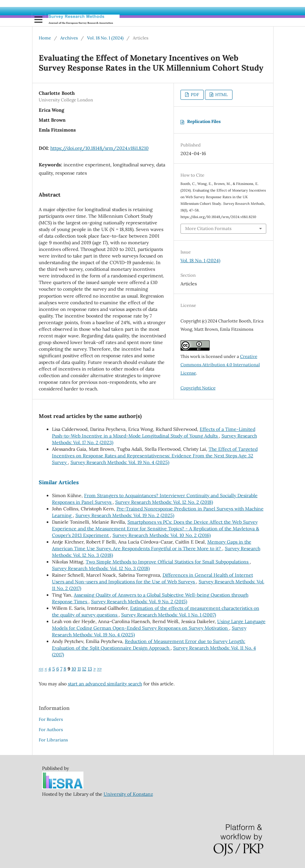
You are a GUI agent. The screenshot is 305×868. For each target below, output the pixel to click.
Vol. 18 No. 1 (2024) (105, 38)
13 (90, 669)
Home (45, 38)
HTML (221, 95)
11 (79, 669)
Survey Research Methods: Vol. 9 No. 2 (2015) (139, 602)
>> (99, 669)
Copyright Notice (198, 388)
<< (41, 669)
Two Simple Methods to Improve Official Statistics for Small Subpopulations (168, 562)
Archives (69, 38)
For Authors (51, 730)
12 (84, 669)
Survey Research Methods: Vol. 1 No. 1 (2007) (169, 615)
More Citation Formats (208, 229)
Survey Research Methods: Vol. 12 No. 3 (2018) (101, 568)
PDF (194, 95)
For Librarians (53, 740)
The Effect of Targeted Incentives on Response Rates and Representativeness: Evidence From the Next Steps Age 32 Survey (155, 456)
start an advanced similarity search (105, 684)
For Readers (51, 719)
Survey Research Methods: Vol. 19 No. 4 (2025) (120, 462)
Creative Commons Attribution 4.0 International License (220, 365)
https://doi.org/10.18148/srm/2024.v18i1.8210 (100, 148)
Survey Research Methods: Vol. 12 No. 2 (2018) (164, 502)
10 (74, 669)
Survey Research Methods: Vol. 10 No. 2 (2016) (162, 535)
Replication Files (204, 121)
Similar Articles (59, 482)
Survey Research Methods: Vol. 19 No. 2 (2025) (125, 515)
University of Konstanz (128, 794)
